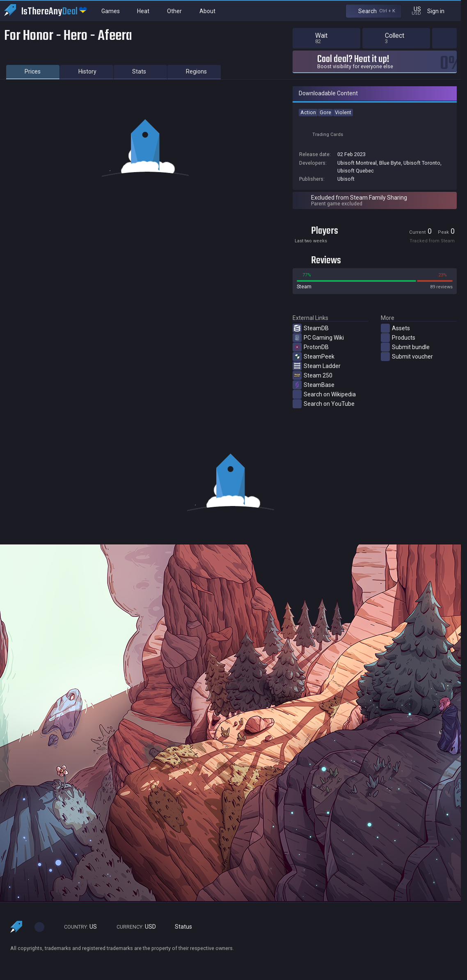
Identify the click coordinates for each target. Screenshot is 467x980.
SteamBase (314, 385)
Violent (343, 112)
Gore (325, 112)
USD (133, 927)
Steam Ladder (317, 366)
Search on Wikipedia (324, 394)
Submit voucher (407, 357)
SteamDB (311, 328)
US (77, 927)
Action (308, 112)
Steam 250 (312, 375)
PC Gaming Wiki (318, 338)
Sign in (441, 11)
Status (180, 927)
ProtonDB (311, 347)
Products (398, 338)
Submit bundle (405, 347)
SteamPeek (314, 357)
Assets (395, 328)
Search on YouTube (324, 404)
